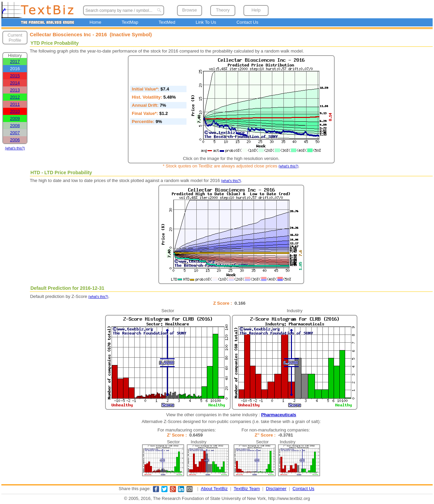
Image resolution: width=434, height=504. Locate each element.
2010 (15, 111)
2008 (15, 126)
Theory (223, 10)
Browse (189, 10)
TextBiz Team (247, 489)
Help (256, 10)
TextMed (167, 22)
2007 (15, 133)
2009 (15, 118)
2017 (15, 62)
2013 (15, 90)
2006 (15, 140)
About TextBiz (214, 489)
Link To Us (206, 22)
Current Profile (15, 38)
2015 (15, 76)
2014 (15, 83)
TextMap (130, 22)
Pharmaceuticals (279, 415)
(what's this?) (15, 148)
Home (95, 22)
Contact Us (247, 22)
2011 (15, 104)
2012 (15, 97)
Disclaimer (276, 489)
